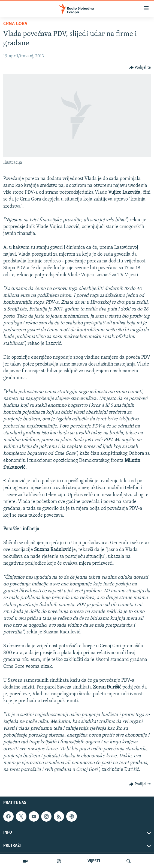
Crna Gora (15, 24)
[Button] (140, 68)
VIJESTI (94, 861)
